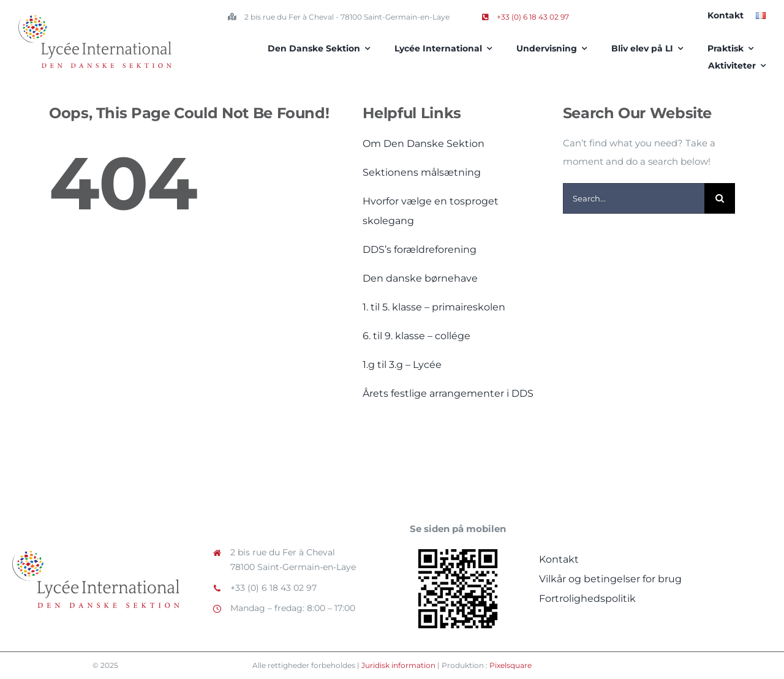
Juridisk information (398, 665)
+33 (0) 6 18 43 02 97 (526, 17)
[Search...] (634, 198)
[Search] (720, 198)
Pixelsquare (511, 665)
